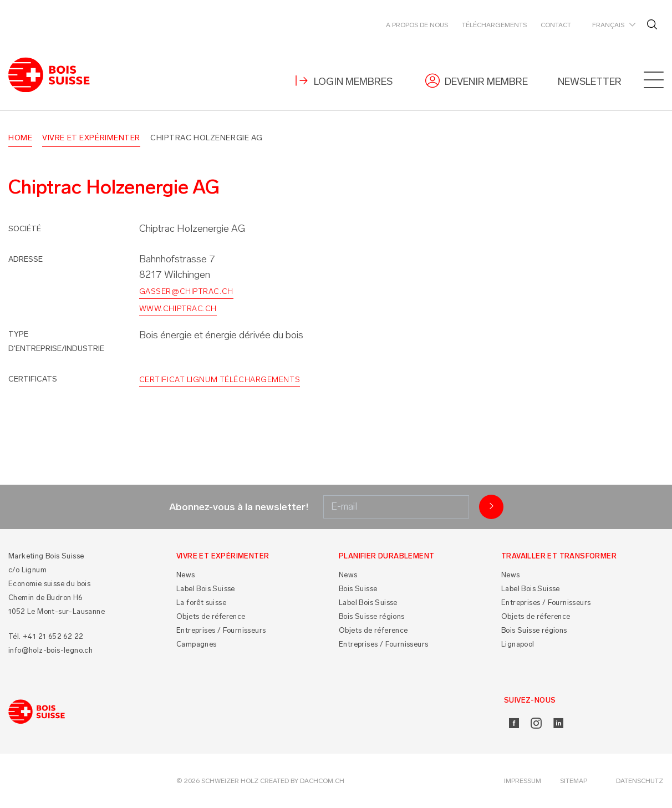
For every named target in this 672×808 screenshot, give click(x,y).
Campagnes (197, 644)
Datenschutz (640, 781)
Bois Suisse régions (372, 616)
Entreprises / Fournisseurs (221, 630)
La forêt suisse (201, 603)
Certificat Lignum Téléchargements (220, 380)
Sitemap (574, 781)
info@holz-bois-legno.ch (50, 650)
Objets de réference (211, 616)
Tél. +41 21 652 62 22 (46, 636)
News (186, 575)
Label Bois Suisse (206, 589)
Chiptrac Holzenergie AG (207, 138)
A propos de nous (417, 25)
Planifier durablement (386, 556)
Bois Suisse (358, 589)
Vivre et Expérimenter (91, 138)
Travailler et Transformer (559, 556)
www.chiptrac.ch (178, 309)
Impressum (523, 781)
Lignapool (518, 644)
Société (25, 229)
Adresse (26, 259)
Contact (556, 25)
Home (20, 138)
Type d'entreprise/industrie (56, 341)
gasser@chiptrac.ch (186, 292)
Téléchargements (494, 25)
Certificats (33, 379)
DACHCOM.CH (322, 781)
